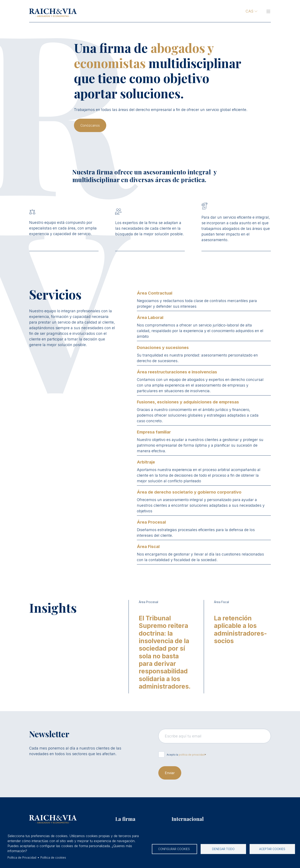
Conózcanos (90, 125)
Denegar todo (223, 849)
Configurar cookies (174, 849)
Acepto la (186, 755)
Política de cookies (53, 858)
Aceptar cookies (272, 849)
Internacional (188, 819)
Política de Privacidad (22, 858)
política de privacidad (192, 755)
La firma (125, 819)
